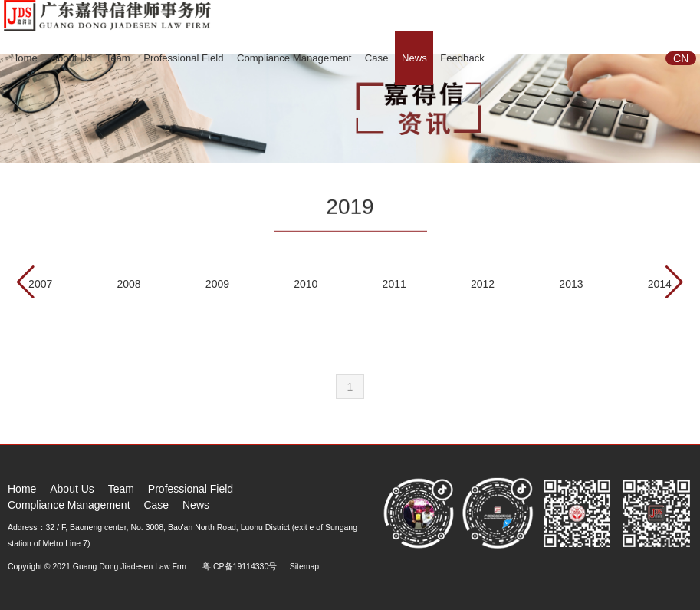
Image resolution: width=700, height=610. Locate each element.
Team (118, 58)
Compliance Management (294, 58)
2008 (128, 284)
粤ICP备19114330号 (240, 566)
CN (681, 58)
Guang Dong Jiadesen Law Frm (130, 566)
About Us (71, 58)
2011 (394, 284)
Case (377, 58)
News (414, 58)
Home (24, 58)
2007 (40, 284)
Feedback (462, 58)
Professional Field (183, 58)
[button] (674, 282)
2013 (571, 284)
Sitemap (305, 566)
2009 (217, 284)
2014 (660, 284)
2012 (483, 284)
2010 (306, 284)
